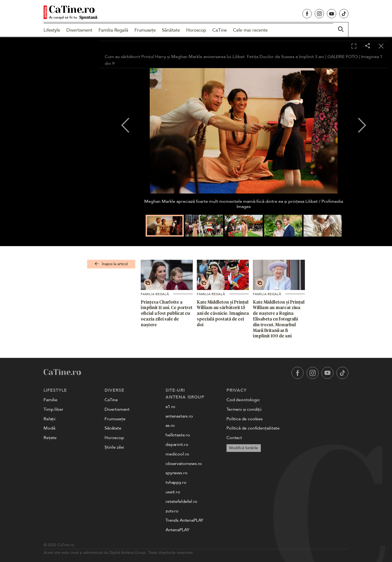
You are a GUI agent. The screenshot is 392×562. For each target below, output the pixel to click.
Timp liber (53, 409)
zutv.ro (172, 511)
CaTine (220, 30)
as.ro (170, 425)
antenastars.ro (179, 416)
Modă (49, 428)
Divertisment (79, 30)
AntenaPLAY (177, 530)
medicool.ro (177, 454)
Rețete (50, 438)
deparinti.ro (177, 445)
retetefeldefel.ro (181, 501)
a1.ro (170, 407)
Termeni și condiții (244, 409)
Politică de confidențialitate (253, 428)
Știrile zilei (114, 447)
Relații (50, 419)
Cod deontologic (243, 400)
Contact (234, 438)
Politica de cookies (245, 419)
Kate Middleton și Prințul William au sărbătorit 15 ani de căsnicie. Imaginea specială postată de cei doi (223, 313)
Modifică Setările (244, 448)
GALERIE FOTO (343, 57)
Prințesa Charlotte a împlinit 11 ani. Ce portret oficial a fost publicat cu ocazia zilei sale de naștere (167, 313)
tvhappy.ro (176, 482)
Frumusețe (145, 30)
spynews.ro (176, 473)
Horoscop (196, 30)
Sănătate (171, 30)
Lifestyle (52, 30)
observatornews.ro (184, 464)
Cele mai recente (250, 30)
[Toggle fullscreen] (354, 46)
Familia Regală (113, 30)
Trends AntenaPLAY (184, 520)
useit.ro (173, 492)
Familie (50, 400)
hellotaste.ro (178, 435)
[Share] (367, 46)
